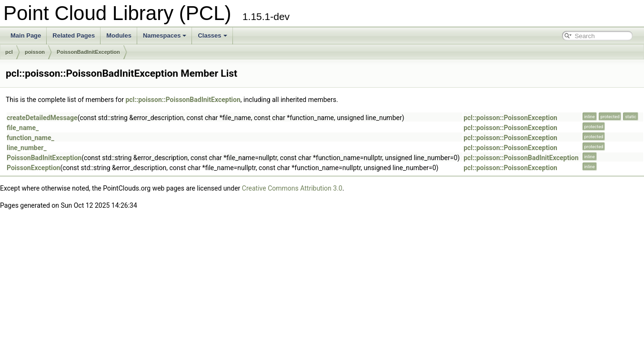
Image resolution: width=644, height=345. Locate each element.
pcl (9, 52)
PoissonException (33, 168)
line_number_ (27, 148)
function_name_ (30, 138)
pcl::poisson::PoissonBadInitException (183, 100)
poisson (35, 52)
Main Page (26, 36)
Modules (119, 36)
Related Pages (74, 36)
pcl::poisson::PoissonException (510, 118)
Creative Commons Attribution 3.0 (292, 188)
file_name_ (23, 128)
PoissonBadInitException (88, 52)
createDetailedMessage (42, 118)
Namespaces (165, 36)
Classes (212, 36)
